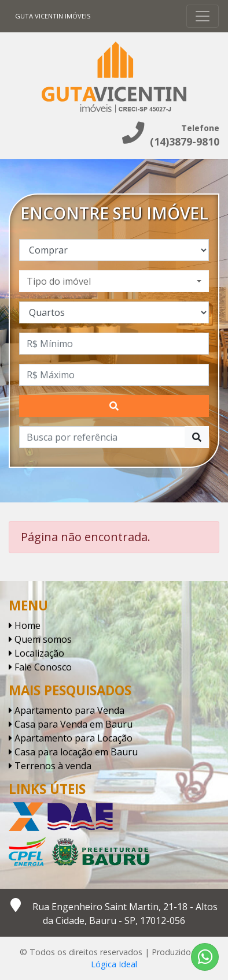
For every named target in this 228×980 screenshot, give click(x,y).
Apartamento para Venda (67, 710)
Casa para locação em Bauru (73, 752)
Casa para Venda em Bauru (71, 724)
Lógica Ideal (114, 964)
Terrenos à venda (50, 766)
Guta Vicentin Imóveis (53, 16)
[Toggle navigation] (203, 16)
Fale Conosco (40, 667)
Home (25, 625)
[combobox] (114, 281)
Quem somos (40, 639)
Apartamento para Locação (71, 738)
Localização (36, 653)
